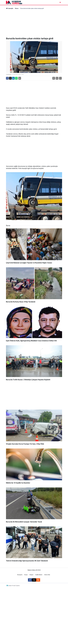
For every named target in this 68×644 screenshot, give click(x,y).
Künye (26, 575)
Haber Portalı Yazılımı (14, 586)
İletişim (31, 575)
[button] (54, 78)
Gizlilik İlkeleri (39, 575)
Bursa (17, 8)
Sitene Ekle (47, 575)
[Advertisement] (34, 23)
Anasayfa (10, 8)
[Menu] (60, 2)
